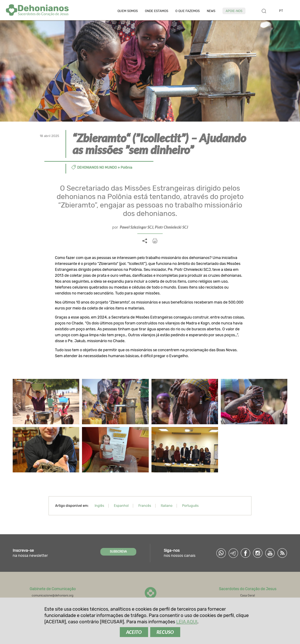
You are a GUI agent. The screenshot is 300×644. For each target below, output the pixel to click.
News (211, 11)
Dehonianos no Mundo (97, 167)
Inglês (99, 506)
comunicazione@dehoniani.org (52, 596)
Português (190, 506)
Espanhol (121, 506)
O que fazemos (187, 11)
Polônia (126, 167)
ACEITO (134, 632)
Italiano (167, 506)
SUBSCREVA (118, 552)
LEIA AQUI (187, 622)
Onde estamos (157, 11)
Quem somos (128, 11)
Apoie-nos (234, 11)
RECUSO (165, 632)
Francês (145, 506)
